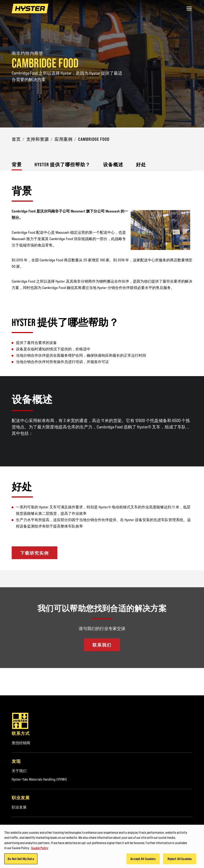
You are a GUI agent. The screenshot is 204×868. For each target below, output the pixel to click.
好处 (141, 165)
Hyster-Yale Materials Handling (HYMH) (39, 779)
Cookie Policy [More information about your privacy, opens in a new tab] (40, 849)
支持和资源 (38, 139)
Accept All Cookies (143, 860)
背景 (17, 165)
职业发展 (19, 807)
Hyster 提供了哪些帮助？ (62, 165)
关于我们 (19, 771)
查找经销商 (21, 743)
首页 (16, 139)
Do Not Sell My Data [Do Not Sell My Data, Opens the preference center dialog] (21, 860)
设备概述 (113, 165)
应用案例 (63, 139)
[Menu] (189, 8)
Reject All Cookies (180, 860)
